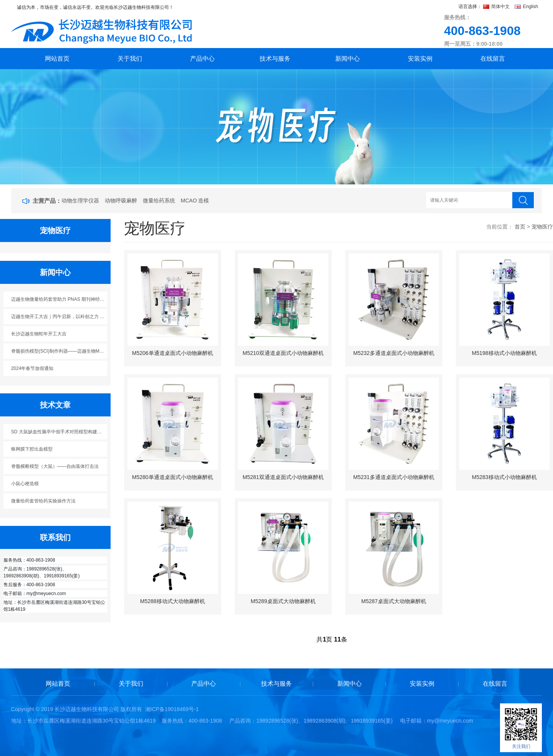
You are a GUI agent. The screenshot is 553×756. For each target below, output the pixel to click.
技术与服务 (275, 59)
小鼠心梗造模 (25, 484)
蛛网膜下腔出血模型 (32, 449)
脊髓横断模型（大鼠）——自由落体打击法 (55, 466)
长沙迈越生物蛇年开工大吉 (39, 334)
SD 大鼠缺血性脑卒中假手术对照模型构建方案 (59, 432)
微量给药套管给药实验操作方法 (43, 501)
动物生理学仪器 (80, 201)
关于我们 (130, 59)
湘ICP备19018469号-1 (172, 709)
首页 (520, 227)
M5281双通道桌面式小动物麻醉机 (283, 477)
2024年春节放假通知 (32, 368)
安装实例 (420, 59)
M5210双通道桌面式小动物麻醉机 (283, 353)
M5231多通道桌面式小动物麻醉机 (394, 477)
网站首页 (57, 59)
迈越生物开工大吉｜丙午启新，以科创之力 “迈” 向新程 (59, 317)
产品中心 (202, 59)
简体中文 (497, 7)
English (526, 7)
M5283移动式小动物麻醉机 (504, 477)
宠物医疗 (542, 227)
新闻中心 (348, 59)
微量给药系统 (159, 201)
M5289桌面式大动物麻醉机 (283, 601)
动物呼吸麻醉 (121, 201)
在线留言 (493, 59)
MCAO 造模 (195, 201)
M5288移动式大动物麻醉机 (173, 601)
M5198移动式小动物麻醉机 (504, 353)
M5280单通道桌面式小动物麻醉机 (173, 477)
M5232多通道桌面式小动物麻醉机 (394, 353)
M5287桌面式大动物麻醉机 (394, 601)
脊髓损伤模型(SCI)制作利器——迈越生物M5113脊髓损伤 (59, 351)
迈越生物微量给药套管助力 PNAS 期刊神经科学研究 (59, 299)
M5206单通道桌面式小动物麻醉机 (173, 353)
